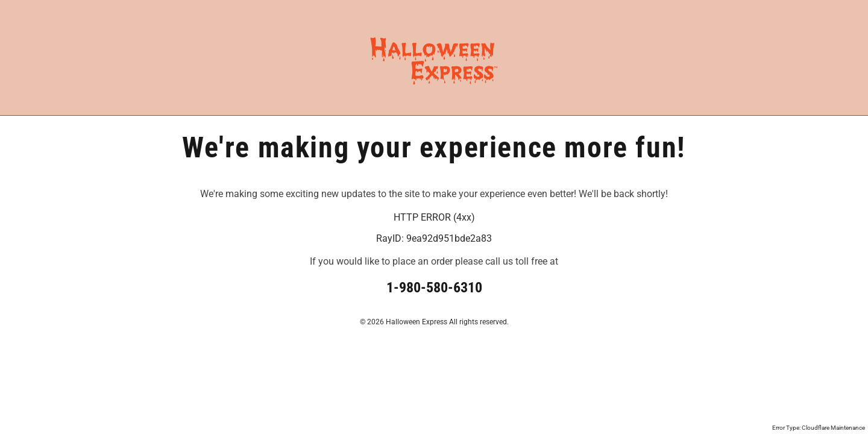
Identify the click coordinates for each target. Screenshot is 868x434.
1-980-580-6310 (434, 288)
